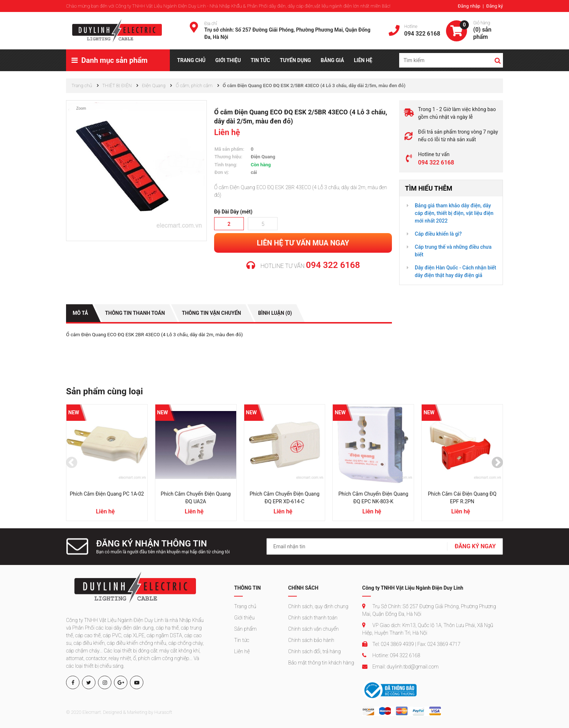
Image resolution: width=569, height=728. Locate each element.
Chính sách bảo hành (311, 640)
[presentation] (72, 463)
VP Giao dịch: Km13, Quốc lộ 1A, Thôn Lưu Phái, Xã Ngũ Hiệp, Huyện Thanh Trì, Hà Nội (428, 629)
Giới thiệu (244, 617)
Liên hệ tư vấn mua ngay (303, 243)
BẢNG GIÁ (332, 60)
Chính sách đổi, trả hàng (314, 651)
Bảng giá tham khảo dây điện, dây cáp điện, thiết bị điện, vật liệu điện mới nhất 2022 (454, 213)
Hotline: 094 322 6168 (391, 655)
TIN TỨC (261, 60)
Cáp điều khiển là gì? (438, 234)
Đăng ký (495, 6)
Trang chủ (245, 606)
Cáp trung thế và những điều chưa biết (453, 251)
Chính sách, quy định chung (318, 606)
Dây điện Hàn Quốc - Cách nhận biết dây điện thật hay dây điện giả (455, 271)
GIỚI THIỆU (228, 60)
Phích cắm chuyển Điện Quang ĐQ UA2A (196, 498)
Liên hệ (242, 651)
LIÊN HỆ (363, 60)
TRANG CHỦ (191, 60)
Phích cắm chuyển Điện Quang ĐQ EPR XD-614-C (285, 498)
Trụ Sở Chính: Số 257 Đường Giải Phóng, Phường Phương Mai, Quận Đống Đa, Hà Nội (429, 610)
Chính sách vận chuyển (313, 629)
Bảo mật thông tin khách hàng (321, 662)
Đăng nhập (469, 6)
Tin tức (242, 640)
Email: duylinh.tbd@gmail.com (400, 666)
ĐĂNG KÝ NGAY (475, 546)
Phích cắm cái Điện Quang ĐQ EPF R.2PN (462, 498)
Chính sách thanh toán (313, 617)
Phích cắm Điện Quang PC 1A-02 (107, 494)
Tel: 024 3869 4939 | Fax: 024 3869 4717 (411, 644)
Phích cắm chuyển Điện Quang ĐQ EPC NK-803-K (373, 498)
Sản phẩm (245, 629)
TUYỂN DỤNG (295, 60)
